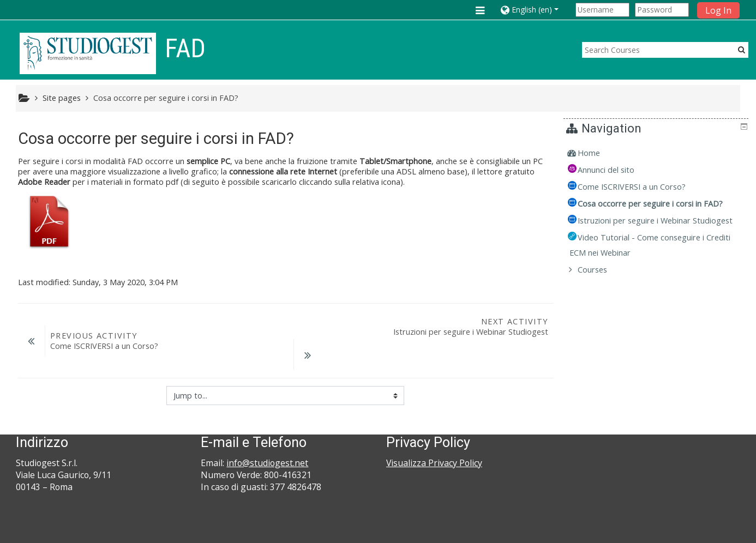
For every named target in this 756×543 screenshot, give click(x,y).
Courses (601, 285)
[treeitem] (658, 153)
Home (597, 153)
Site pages (62, 98)
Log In (718, 10)
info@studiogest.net (267, 435)
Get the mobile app (544, 532)
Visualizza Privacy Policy (434, 435)
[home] (88, 53)
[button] (536, 10)
